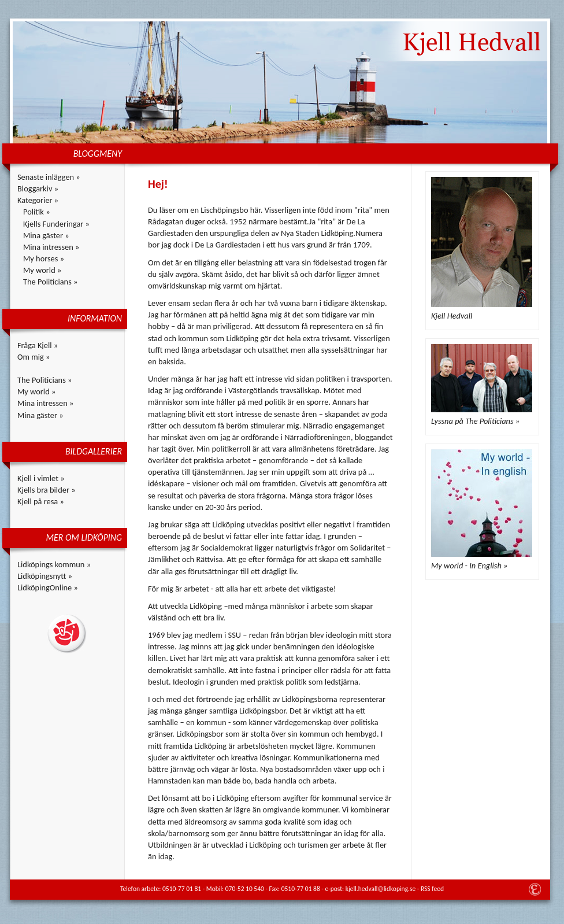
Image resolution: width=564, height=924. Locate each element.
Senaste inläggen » (49, 177)
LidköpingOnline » (48, 587)
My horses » (44, 258)
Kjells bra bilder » (47, 490)
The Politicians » (50, 282)
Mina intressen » (51, 247)
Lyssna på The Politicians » (475, 421)
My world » (42, 270)
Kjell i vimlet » (41, 478)
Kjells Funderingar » (56, 224)
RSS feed (432, 889)
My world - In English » (469, 566)
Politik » (37, 212)
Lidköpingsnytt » (45, 576)
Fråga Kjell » (38, 345)
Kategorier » (38, 200)
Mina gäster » (46, 235)
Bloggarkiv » (38, 189)
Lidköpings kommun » (54, 564)
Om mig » (34, 357)
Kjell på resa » (41, 501)
